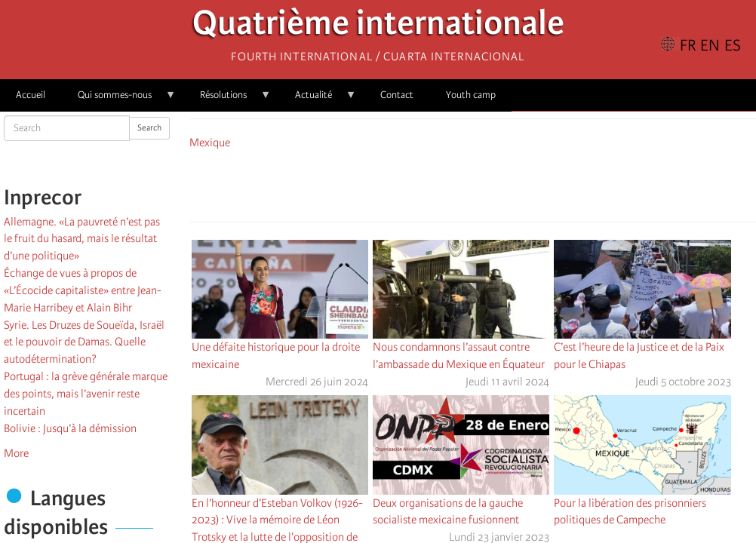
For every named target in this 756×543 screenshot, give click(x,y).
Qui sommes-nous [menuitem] (119, 100)
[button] (515, 183)
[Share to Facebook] (430, 183)
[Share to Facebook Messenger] (472, 183)
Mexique (210, 143)
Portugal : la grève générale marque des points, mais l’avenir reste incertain (86, 394)
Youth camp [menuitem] (471, 95)
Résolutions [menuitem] (227, 100)
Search (149, 128)
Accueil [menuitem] (31, 95)
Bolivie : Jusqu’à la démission (70, 428)
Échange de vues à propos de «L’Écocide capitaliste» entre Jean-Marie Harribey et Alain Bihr (83, 290)
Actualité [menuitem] (318, 100)
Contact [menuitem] (397, 95)
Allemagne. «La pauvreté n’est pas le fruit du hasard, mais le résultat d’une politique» (82, 239)
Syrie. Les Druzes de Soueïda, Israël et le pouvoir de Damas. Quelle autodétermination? (84, 342)
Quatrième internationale (378, 27)
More (16, 453)
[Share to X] (451, 183)
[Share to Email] (493, 183)
